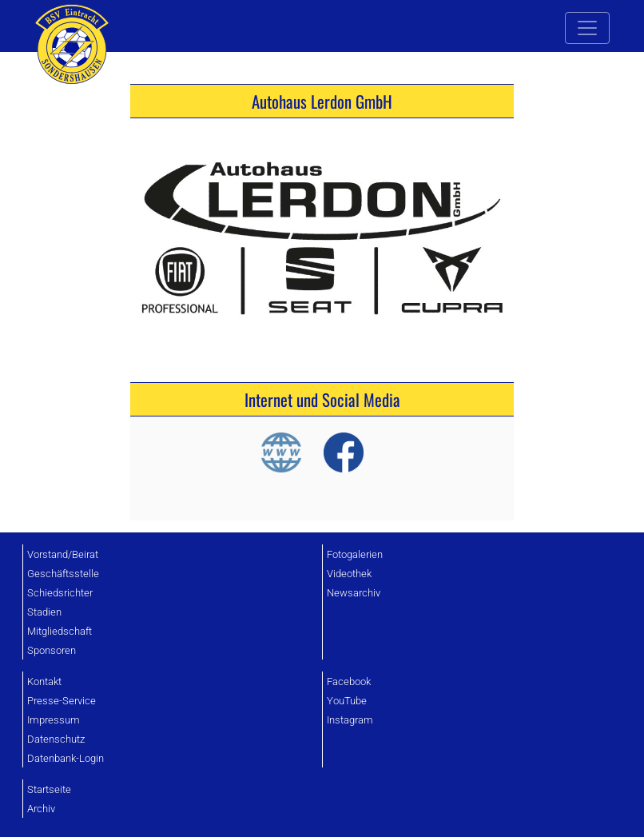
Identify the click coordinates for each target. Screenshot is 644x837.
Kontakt (44, 682)
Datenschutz (56, 739)
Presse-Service (62, 701)
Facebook (349, 682)
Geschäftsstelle (63, 574)
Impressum (54, 720)
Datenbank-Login (66, 758)
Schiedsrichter (60, 593)
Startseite (49, 789)
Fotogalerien (355, 554)
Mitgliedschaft (60, 631)
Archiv (41, 809)
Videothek (349, 574)
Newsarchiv (354, 593)
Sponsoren (52, 650)
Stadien (44, 612)
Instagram (350, 720)
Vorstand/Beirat (63, 554)
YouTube (347, 701)
